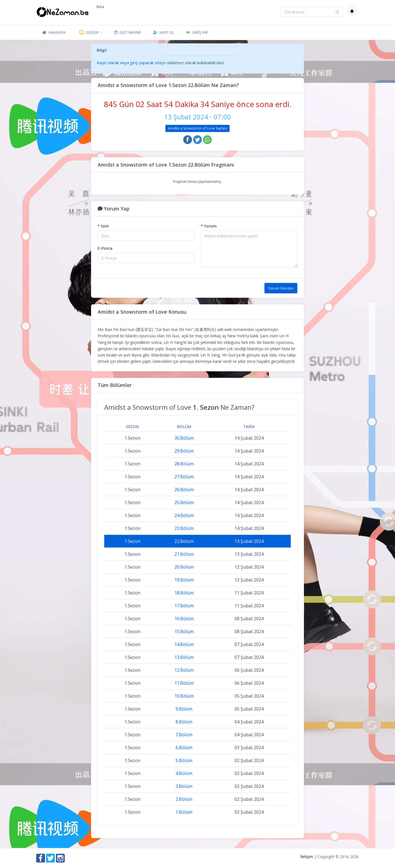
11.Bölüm (184, 683)
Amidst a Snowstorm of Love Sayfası (198, 128)
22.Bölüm (184, 541)
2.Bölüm (184, 799)
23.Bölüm (184, 528)
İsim (103, 226)
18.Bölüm (184, 593)
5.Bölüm (184, 760)
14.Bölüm (184, 644)
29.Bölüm (184, 451)
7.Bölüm (184, 735)
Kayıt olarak (108, 63)
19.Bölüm (184, 580)
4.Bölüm (184, 773)
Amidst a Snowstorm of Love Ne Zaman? (179, 407)
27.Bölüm (184, 477)
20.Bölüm (184, 567)
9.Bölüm (184, 709)
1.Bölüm (184, 812)
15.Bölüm (184, 631)
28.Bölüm (184, 464)
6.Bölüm (184, 748)
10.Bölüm (184, 696)
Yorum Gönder (281, 288)
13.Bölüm (184, 657)
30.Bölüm (184, 438)
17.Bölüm (184, 606)
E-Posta (105, 248)
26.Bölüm (184, 490)
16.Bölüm (184, 619)
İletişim (307, 857)
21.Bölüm (184, 554)
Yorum (209, 226)
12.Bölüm (184, 670)
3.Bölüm (184, 786)
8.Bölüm (184, 722)
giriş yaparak (142, 63)
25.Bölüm (184, 502)
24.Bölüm (184, 515)
